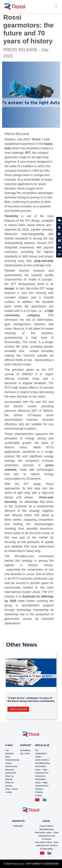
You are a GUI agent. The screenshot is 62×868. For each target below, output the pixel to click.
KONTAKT (18, 826)
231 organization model (41, 753)
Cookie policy (47, 849)
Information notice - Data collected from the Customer (46, 836)
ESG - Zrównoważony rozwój (12, 760)
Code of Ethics (47, 826)
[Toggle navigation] (56, 7)
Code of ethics (42, 760)
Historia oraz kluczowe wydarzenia (11, 770)
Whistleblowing (42, 763)
